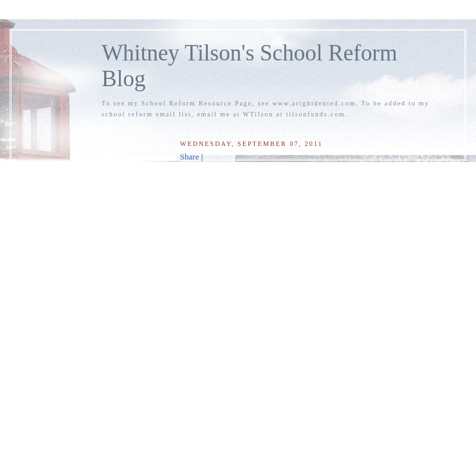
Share (190, 157)
